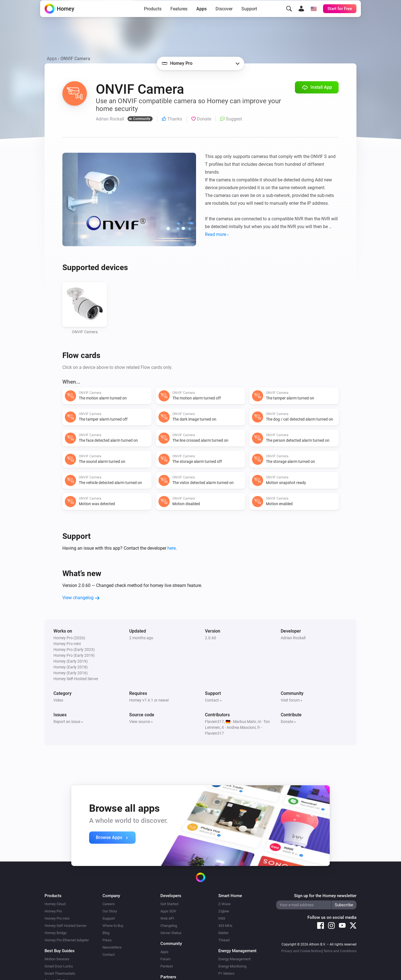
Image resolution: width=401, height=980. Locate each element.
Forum (165, 959)
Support (249, 17)
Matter (223, 933)
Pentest (167, 966)
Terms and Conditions (340, 951)
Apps (201, 17)
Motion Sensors (57, 959)
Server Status (171, 933)
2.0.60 (211, 638)
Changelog (169, 926)
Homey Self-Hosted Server (65, 926)
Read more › (217, 234)
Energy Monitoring (232, 966)
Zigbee (224, 911)
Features (179, 17)
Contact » (213, 700)
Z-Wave (224, 904)
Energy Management (234, 959)
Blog (106, 933)
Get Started (169, 904)
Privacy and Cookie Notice (301, 951)
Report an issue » (68, 722)
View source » (141, 722)
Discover (224, 17)
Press (107, 940)
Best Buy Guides (60, 951)
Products (153, 17)
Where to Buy (113, 926)
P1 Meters (226, 973)
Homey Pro (53, 911)
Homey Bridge (56, 933)
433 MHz (225, 926)
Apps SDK (168, 911)
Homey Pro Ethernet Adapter (67, 940)
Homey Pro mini (57, 918)
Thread (224, 940)
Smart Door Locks (59, 966)
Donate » (288, 722)
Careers (109, 904)
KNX (222, 918)
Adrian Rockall (293, 638)
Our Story (110, 911)
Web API (167, 918)
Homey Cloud (55, 904)
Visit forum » (292, 700)
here (172, 548)
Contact (109, 955)
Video (58, 700)
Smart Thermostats (60, 973)
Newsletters (112, 947)
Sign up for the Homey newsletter (325, 896)
